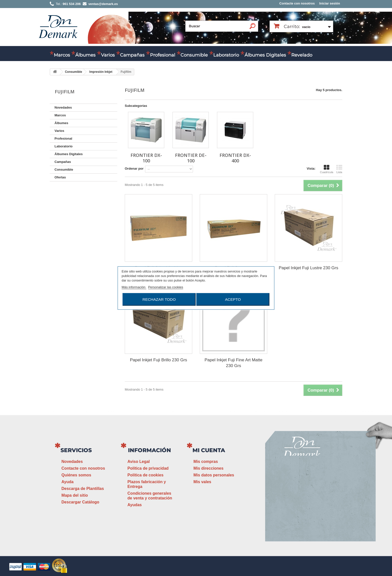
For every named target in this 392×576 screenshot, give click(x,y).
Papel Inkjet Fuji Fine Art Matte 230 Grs (233, 363)
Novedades (63, 107)
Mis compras (206, 462)
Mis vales (202, 482)
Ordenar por (134, 169)
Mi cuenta (209, 450)
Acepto (233, 299)
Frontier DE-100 (191, 158)
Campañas (132, 55)
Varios (108, 55)
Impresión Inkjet (101, 72)
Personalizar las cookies (165, 287)
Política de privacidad (148, 468)
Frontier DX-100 (146, 158)
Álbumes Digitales (265, 55)
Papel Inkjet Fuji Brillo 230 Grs (159, 360)
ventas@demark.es (302, 506)
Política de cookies (145, 475)
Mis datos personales (214, 475)
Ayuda (67, 482)
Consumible (194, 55)
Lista (339, 169)
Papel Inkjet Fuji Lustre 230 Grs (308, 268)
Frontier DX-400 (235, 158)
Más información (134, 287)
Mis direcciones (208, 468)
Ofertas (60, 177)
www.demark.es (308, 516)
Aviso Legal (139, 462)
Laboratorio (226, 55)
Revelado (302, 55)
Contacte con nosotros (297, 3)
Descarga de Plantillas (83, 489)
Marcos (62, 55)
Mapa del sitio (75, 495)
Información (149, 450)
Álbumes (85, 55)
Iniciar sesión (330, 3)
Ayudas (135, 505)
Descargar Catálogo (80, 502)
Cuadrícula (327, 169)
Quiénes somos (76, 475)
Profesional (163, 55)
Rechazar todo (159, 299)
